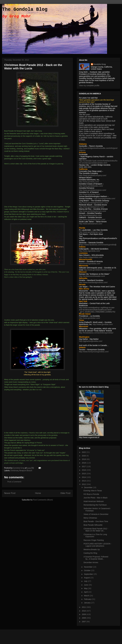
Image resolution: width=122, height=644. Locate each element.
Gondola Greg (100, 64)
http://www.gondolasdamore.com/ (93, 211)
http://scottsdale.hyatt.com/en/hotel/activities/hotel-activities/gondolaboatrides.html (98, 162)
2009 (84, 614)
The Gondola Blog (25, 10)
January (87, 603)
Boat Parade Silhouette (93, 525)
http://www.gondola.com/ (89, 182)
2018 (84, 463)
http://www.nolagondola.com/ (91, 257)
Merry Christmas (90, 518)
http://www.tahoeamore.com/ (91, 224)
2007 (84, 622)
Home (38, 493)
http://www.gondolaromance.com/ (93, 190)
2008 (84, 618)
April (86, 592)
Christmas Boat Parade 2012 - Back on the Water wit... (96, 530)
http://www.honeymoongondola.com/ (94, 352)
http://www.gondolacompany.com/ (93, 175)
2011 (84, 607)
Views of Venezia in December (96, 514)
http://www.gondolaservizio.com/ (92, 219)
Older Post (65, 493)
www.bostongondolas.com (90, 264)
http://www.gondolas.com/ (89, 194)
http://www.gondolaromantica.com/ (98, 270)
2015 (84, 474)
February (88, 599)
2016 (84, 470)
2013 (84, 481)
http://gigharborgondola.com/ (91, 341)
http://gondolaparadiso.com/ (90, 215)
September (89, 574)
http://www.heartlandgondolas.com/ (93, 282)
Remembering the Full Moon (95, 505)
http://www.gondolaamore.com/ (92, 207)
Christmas (14, 471)
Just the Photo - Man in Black (96, 498)
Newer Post (10, 493)
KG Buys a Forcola (91, 494)
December (88, 487)
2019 (84, 459)
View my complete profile (89, 85)
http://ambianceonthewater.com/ (92, 276)
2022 (84, 452)
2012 (84, 484)
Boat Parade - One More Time (96, 521)
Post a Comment (14, 482)
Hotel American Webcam (94, 501)
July (86, 581)
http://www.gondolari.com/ (89, 318)
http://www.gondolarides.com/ (91, 186)
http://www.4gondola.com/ (89, 251)
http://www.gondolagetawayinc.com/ (94, 203)
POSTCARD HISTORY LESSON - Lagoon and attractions (97, 545)
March (87, 596)
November (88, 567)
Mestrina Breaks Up (92, 549)
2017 (84, 466)
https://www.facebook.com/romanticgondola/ (98, 245)
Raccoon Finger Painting (94, 540)
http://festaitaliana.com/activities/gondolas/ (96, 333)
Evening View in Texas (93, 491)
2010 (84, 611)
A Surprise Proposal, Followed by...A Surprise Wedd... (96, 558)
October (87, 570)
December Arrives (91, 562)
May (86, 588)
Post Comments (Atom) (43, 500)
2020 (84, 456)
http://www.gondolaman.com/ (91, 232)
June (86, 585)
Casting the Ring (90, 553)
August (87, 578)
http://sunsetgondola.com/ (105, 198)
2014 (84, 477)
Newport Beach (26, 471)
